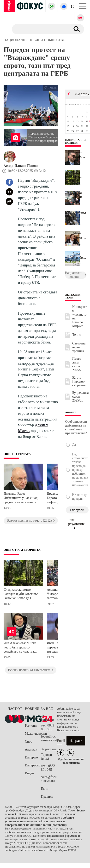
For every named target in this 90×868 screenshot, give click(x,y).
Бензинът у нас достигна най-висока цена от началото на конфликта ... (80, 215)
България (32, 718)
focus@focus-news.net (49, 738)
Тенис (77, 335)
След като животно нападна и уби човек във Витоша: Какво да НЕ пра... (79, 175)
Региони (31, 726)
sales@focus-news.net (49, 779)
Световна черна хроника (79, 347)
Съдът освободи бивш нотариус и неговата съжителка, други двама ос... (80, 256)
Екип (45, 789)
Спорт (29, 742)
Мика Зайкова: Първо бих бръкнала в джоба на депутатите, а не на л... (80, 235)
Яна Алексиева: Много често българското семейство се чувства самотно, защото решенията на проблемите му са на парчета (22, 648)
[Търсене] (39, 29)
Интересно (33, 765)
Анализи (31, 749)
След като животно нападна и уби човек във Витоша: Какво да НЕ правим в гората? (21, 594)
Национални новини (75, 141)
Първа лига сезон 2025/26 (78, 364)
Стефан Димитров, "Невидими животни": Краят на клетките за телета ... (80, 195)
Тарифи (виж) (46, 757)
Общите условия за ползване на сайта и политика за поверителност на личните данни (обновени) (39, 821)
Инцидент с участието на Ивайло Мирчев (79, 316)
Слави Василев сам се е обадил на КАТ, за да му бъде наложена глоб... (80, 155)
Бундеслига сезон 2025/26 (81, 397)
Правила (47, 797)
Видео (29, 773)
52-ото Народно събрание (79, 381)
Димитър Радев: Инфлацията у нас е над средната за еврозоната (21, 498)
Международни (33, 734)
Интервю (31, 757)
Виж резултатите (77, 524)
